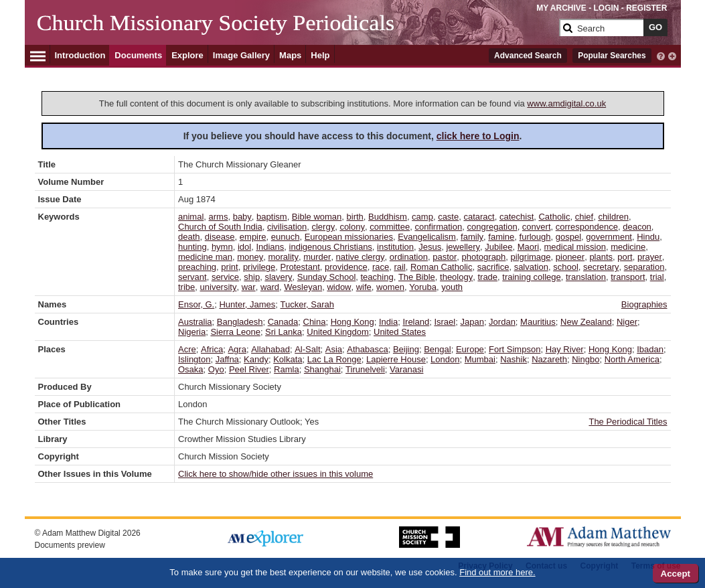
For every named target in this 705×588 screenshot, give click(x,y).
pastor (445, 257)
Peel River (249, 369)
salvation (531, 267)
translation (586, 277)
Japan (472, 322)
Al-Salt (307, 349)
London (445, 359)
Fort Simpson (515, 349)
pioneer (570, 257)
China (315, 322)
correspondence (587, 227)
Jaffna (227, 359)
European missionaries (349, 237)
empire (253, 237)
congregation (492, 227)
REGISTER (646, 8)
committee (390, 227)
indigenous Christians (331, 247)
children (613, 217)
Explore (187, 55)
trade (487, 277)
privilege (259, 267)
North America (632, 359)
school (566, 267)
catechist (517, 217)
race (381, 267)
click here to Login (478, 136)
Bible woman (317, 217)
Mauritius (538, 322)
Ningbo (585, 359)
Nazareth (549, 359)
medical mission (574, 247)
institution (395, 247)
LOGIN (606, 8)
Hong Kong (352, 322)
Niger (627, 322)
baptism (272, 217)
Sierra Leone (235, 332)
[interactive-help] (661, 55)
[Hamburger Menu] (38, 54)
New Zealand (586, 322)
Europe (470, 349)
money (250, 257)
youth (452, 287)
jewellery (463, 247)
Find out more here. (497, 572)
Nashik (514, 359)
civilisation (287, 227)
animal (191, 217)
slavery (278, 277)
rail (399, 267)
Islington (194, 359)
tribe (186, 287)
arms (219, 217)
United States (400, 332)
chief (584, 217)
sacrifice (493, 267)
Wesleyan (303, 287)
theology (456, 277)
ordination (409, 257)
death (189, 237)
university (219, 287)
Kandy (256, 359)
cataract (479, 217)
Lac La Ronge (334, 359)
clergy (323, 227)
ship (252, 277)
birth (355, 217)
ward (270, 287)
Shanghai (322, 369)
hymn (222, 247)
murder (317, 257)
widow (339, 287)
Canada (283, 322)
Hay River (565, 349)
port (625, 257)
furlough (535, 237)
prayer (650, 257)
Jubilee (498, 247)
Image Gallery (241, 55)
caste (448, 217)
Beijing (406, 349)
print (229, 267)
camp (422, 217)
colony (352, 227)
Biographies (644, 304)
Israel (445, 322)
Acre (187, 349)
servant (192, 277)
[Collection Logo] (296, 33)
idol (244, 247)
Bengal (437, 349)
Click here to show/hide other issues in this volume (276, 474)
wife (364, 287)
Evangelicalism (427, 237)
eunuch (286, 237)
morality (283, 257)
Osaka (191, 369)
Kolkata (288, 359)
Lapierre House (396, 359)
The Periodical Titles (628, 422)
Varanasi (406, 369)
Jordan (502, 322)
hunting (192, 247)
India (388, 322)
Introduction (80, 55)
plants (601, 257)
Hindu (648, 237)
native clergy (361, 257)
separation (644, 267)
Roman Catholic (442, 267)
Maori (529, 247)
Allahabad (270, 349)
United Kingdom (338, 332)
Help (320, 55)
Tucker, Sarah (307, 304)
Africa (212, 349)
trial (657, 277)
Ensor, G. (196, 304)
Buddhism (388, 217)
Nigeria (192, 332)
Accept (676, 574)
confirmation (438, 227)
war (249, 287)
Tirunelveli (365, 369)
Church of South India (220, 227)
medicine (628, 247)
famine (501, 237)
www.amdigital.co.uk (566, 103)
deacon (637, 227)
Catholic (554, 217)
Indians (270, 247)
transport (628, 277)
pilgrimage (531, 257)
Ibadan (650, 349)
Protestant (300, 267)
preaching (197, 267)
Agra (237, 349)
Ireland (416, 322)
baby (242, 217)
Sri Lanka (284, 332)
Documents (138, 55)
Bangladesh (240, 322)
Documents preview (70, 545)
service (225, 277)
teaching (377, 277)
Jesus (430, 247)
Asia (334, 349)
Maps (290, 55)
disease (220, 237)
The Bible (417, 277)
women (390, 287)
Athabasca (367, 349)
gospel (568, 237)
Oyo (216, 369)
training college (531, 277)
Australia (195, 322)
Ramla (287, 369)
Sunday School (326, 277)
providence (346, 267)
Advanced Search (528, 56)
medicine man (205, 257)
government (609, 237)
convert (537, 227)
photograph (484, 257)
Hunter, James (247, 304)
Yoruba (423, 287)
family (472, 237)
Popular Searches (612, 56)
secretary (601, 267)
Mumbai (480, 359)
